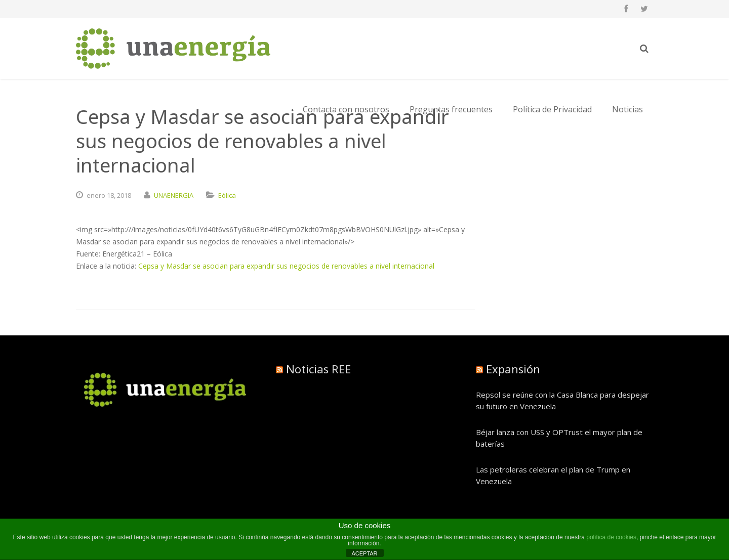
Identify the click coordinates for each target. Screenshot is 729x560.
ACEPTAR (364, 553)
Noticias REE (318, 369)
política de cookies (611, 537)
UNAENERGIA (174, 195)
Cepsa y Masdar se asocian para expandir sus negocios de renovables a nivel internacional (286, 266)
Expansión (513, 369)
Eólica (227, 195)
